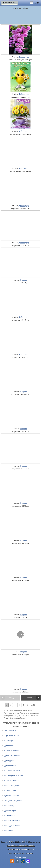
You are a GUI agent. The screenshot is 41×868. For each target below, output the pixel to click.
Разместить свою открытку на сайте (21, 846)
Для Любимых (10, 766)
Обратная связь (34, 842)
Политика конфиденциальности (20, 849)
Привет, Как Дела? (12, 786)
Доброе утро (24, 57)
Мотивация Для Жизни (14, 776)
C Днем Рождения (12, 751)
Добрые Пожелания (12, 756)
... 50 (33, 705)
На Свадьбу (9, 806)
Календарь (9, 741)
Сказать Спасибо (11, 781)
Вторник (24, 280)
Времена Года (10, 791)
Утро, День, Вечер (12, 736)
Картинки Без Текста (13, 771)
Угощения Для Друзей (13, 801)
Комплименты (10, 816)
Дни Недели (9, 746)
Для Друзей (9, 761)
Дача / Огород (10, 811)
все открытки (10, 3)
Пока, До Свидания (12, 826)
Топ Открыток (10, 731)
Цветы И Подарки (12, 796)
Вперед (29, 698)
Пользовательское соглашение (20, 853)
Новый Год (9, 831)
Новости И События (12, 821)
